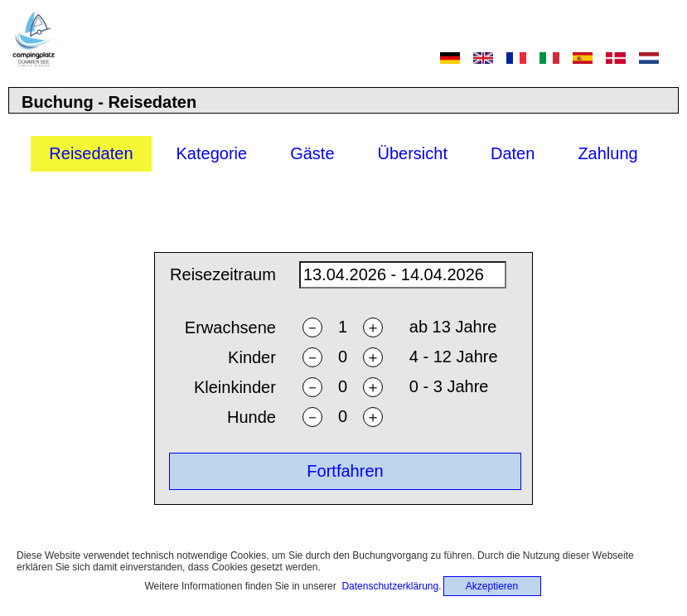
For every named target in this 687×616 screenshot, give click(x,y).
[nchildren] (342, 357)
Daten (513, 153)
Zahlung (607, 153)
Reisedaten (91, 153)
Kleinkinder (235, 387)
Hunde (252, 417)
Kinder (252, 357)
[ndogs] (342, 417)
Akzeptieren (492, 586)
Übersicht (413, 153)
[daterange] (403, 275)
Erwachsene (230, 327)
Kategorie (212, 153)
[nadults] (342, 327)
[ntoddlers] (342, 387)
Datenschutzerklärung (390, 586)
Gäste (312, 153)
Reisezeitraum (223, 274)
